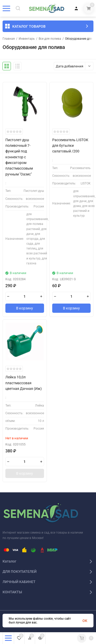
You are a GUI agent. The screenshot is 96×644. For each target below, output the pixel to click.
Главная (9, 39)
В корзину (25, 308)
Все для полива (50, 39)
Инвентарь (27, 39)
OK (85, 621)
